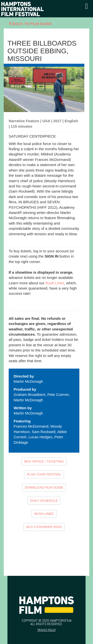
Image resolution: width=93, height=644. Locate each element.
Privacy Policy (47, 630)
